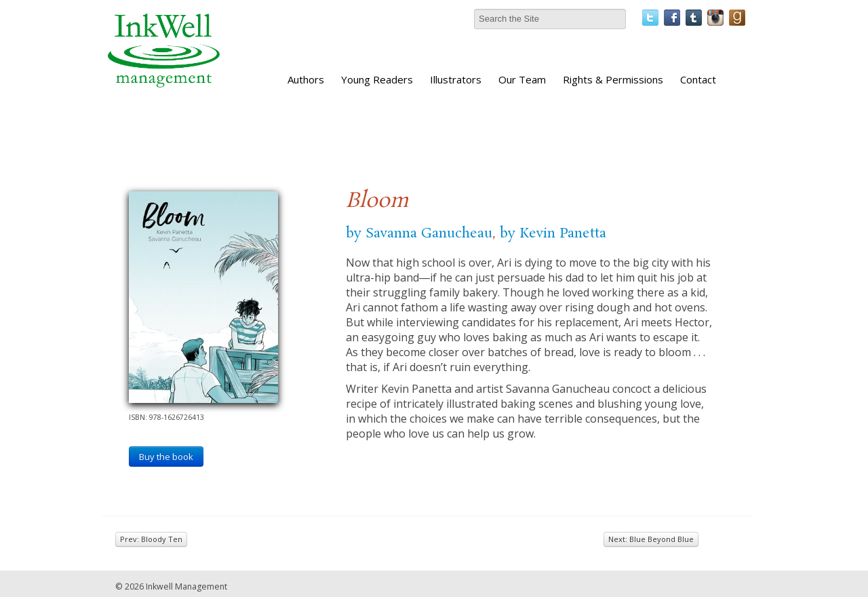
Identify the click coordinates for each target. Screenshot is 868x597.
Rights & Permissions (613, 79)
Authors (306, 79)
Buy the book (166, 457)
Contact (698, 79)
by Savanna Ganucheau (419, 233)
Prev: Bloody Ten (151, 539)
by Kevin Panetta (553, 233)
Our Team (522, 79)
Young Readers (377, 79)
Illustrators (456, 79)
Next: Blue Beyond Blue (651, 539)
